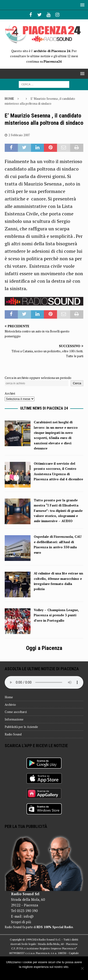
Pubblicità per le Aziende (21, 727)
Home (9, 697)
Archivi (10, 393)
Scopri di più (21, 922)
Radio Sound (13, 734)
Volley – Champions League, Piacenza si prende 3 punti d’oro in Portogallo (56, 615)
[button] (82, 5)
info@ (29, 916)
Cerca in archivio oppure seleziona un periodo (38, 378)
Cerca (77, 383)
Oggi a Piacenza (44, 648)
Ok (44, 973)
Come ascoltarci (16, 712)
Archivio (10, 705)
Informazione (14, 719)
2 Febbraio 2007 (19, 135)
